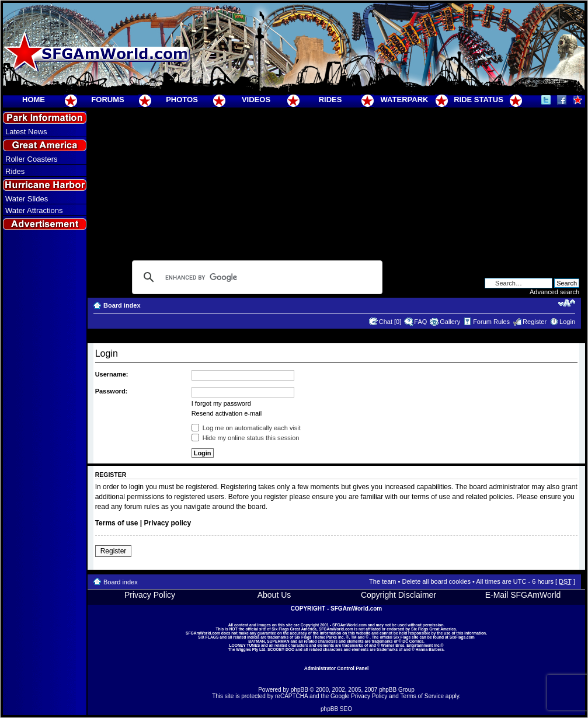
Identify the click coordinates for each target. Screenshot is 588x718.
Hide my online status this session (246, 438)
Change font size (567, 303)
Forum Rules (491, 322)
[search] (255, 277)
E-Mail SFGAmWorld (523, 595)
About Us (274, 595)
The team (382, 581)
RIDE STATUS (479, 100)
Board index (122, 305)
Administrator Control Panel (337, 668)
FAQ (420, 322)
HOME (34, 100)
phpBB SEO (336, 709)
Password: (112, 391)
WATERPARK (405, 100)
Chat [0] (390, 322)
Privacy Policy (150, 595)
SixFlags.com (462, 637)
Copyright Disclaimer (399, 595)
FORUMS (107, 100)
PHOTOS (182, 100)
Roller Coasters (32, 159)
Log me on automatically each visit (246, 428)
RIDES (330, 100)
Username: (112, 374)
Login (567, 322)
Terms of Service (422, 696)
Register (535, 322)
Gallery (450, 322)
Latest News (26, 132)
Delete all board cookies (436, 581)
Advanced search (554, 292)
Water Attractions (34, 210)
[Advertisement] (45, 444)
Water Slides (27, 199)
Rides (15, 171)
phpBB (300, 690)
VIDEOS (256, 100)
